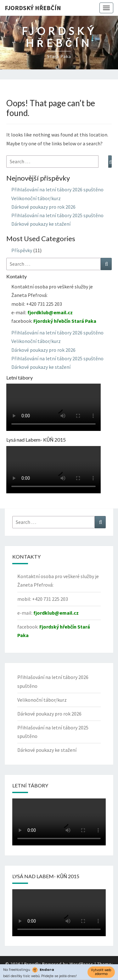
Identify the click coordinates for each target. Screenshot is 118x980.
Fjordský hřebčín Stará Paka (65, 321)
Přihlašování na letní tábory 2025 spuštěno (57, 215)
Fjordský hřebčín (33, 8)
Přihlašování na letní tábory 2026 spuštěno (57, 189)
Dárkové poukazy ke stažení (41, 224)
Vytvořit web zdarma (101, 972)
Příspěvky (22, 250)
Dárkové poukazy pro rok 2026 (43, 207)
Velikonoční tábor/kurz (36, 198)
